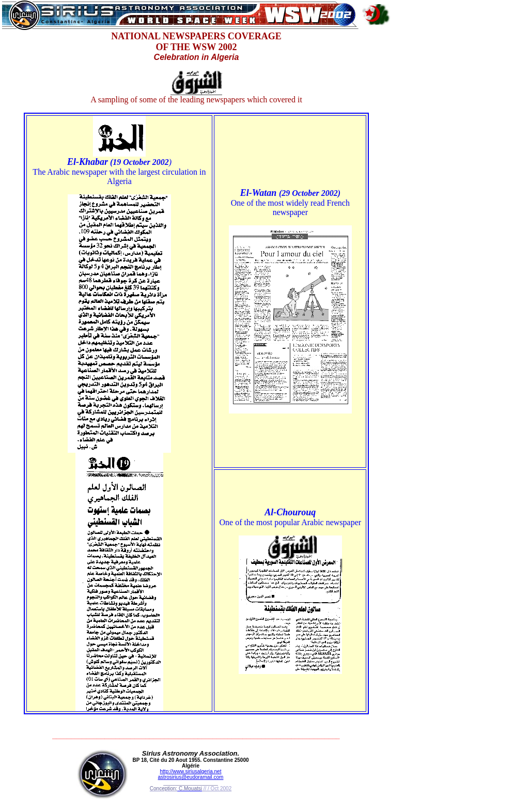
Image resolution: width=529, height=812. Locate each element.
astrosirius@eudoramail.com (191, 777)
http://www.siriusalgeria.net (191, 771)
